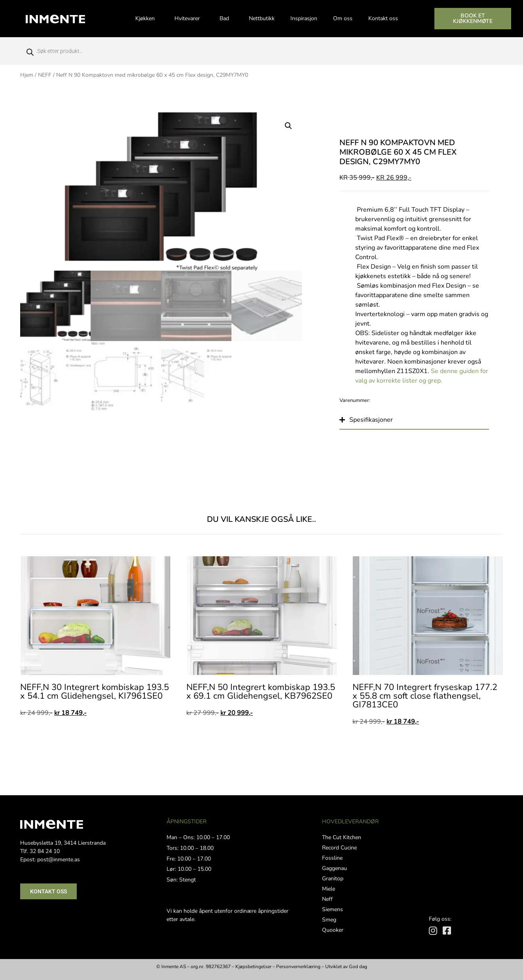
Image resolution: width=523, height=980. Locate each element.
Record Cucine (339, 848)
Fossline (332, 858)
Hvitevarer (189, 19)
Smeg (329, 920)
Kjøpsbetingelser (253, 967)
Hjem (27, 75)
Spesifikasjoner (371, 420)
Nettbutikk (262, 18)
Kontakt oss (383, 18)
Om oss (343, 18)
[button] (288, 126)
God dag (358, 967)
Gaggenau (334, 868)
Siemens (333, 909)
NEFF (45, 75)
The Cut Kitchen (342, 837)
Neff (327, 899)
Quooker (333, 930)
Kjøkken (147, 19)
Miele (329, 889)
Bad (226, 19)
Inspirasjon (304, 18)
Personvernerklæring (298, 967)
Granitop (333, 879)
